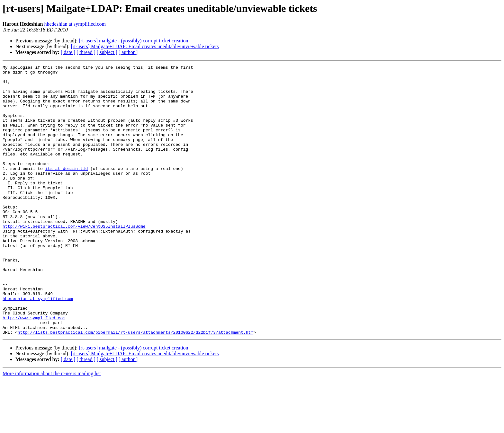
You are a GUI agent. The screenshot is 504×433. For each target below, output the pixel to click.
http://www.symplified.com (34, 369)
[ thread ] (86, 52)
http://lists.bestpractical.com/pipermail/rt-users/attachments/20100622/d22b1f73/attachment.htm (135, 386)
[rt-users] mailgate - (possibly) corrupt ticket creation (133, 41)
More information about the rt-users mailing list (52, 427)
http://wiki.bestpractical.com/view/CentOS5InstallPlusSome (74, 259)
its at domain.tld (67, 190)
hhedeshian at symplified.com (75, 24)
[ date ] (68, 52)
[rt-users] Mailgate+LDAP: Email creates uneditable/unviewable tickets (145, 46)
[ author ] (128, 52)
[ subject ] (107, 52)
